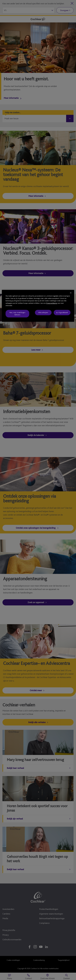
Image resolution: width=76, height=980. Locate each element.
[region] (38, 306)
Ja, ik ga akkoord (62, 312)
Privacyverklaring (52, 303)
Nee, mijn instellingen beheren (17, 314)
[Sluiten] (71, 293)
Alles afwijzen (43, 312)
